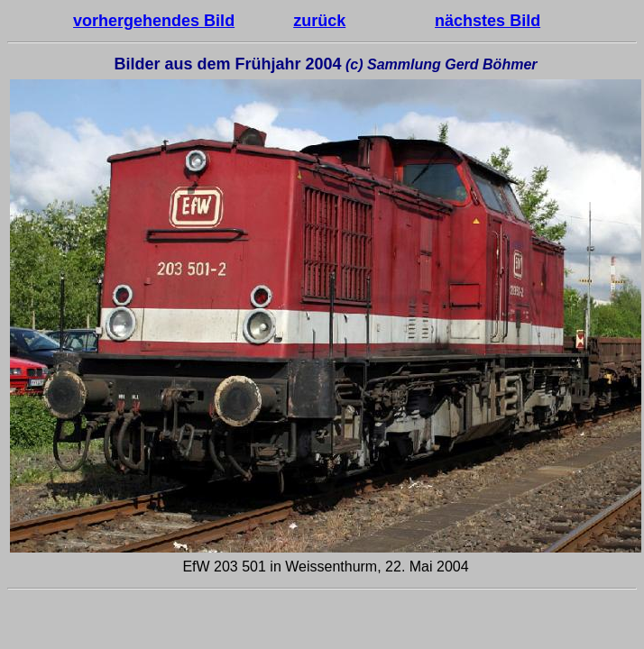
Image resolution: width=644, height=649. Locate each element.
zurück (319, 21)
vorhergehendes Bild (154, 21)
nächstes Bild (488, 21)
